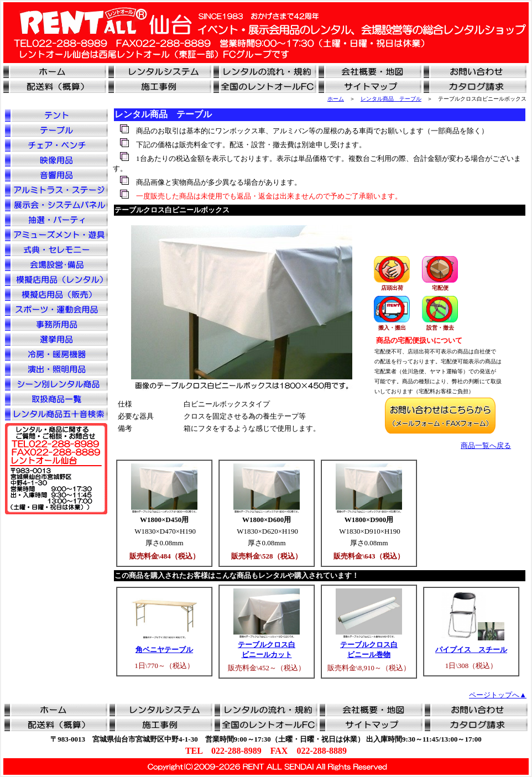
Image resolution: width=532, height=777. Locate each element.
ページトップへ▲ (498, 695)
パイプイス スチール (471, 650)
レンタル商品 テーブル (391, 99)
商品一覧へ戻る (486, 445)
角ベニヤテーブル (164, 650)
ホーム (336, 99)
